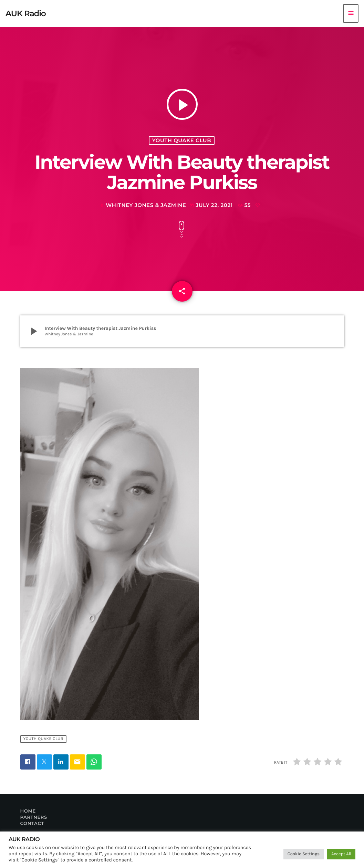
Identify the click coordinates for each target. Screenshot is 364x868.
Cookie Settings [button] (304, 854)
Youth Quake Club (182, 140)
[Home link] (26, 13)
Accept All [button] (341, 854)
